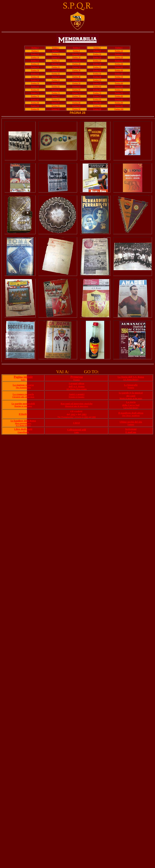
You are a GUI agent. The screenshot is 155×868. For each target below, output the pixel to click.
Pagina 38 (76, 70)
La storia (131, 402)
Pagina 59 (97, 83)
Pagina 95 (119, 106)
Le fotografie (131, 385)
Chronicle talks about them (23, 397)
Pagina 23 (76, 61)
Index (23, 380)
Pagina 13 (76, 54)
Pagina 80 (119, 96)
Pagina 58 (76, 83)
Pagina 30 (119, 64)
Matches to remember (23, 406)
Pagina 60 (119, 83)
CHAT (77, 423)
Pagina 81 (35, 99)
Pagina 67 (56, 90)
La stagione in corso (23, 385)
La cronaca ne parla (23, 394)
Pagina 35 (119, 67)
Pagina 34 (97, 67)
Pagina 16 (35, 57)
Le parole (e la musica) (131, 393)
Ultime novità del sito (131, 422)
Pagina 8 (76, 51)
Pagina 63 (76, 87)
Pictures (131, 388)
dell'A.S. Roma (76, 386)
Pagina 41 (35, 74)
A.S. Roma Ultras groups (77, 389)
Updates (131, 424)
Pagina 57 (56, 83)
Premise (77, 380)
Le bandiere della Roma (23, 421)
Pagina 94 (97, 106)
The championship (23, 388)
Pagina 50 (119, 77)
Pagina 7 (56, 51)
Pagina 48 (76, 77)
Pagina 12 (56, 54)
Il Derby (23, 414)
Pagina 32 (56, 67)
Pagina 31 (35, 67)
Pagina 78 (76, 96)
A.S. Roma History (131, 380)
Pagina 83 (76, 99)
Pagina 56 (35, 83)
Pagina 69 (97, 90)
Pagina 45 (119, 74)
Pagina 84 (97, 99)
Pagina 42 (56, 74)
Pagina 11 (35, 54)
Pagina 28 (76, 64)
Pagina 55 (119, 80)
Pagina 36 (35, 70)
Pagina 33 (76, 67)
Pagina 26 (35, 64)
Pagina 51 (35, 80)
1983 (84, 414)
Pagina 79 (97, 96)
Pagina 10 (119, 51)
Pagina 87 (56, 103)
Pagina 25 (119, 61)
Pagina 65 (119, 87)
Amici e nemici (77, 394)
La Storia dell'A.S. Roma (131, 377)
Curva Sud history (131, 408)
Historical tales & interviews (76, 406)
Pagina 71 (35, 93)
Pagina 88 (76, 103)
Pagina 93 (76, 106)
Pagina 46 (35, 77)
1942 (73, 414)
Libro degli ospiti (23, 429)
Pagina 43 (76, 74)
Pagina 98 (76, 109)
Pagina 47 (56, 77)
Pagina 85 (119, 99)
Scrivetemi (131, 429)
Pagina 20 (119, 57)
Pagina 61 (35, 87)
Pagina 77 (56, 96)
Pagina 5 (119, 48)
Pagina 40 (119, 70)
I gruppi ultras (77, 383)
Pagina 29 (97, 64)
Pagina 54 (97, 80)
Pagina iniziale (23, 377)
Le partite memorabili (23, 404)
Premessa (77, 377)
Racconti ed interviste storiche (77, 404)
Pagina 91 (35, 106)
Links (77, 432)
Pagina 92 (56, 106)
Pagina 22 (56, 61)
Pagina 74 (97, 93)
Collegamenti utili (76, 430)
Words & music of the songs (131, 398)
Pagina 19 (97, 57)
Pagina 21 (35, 61)
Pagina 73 (76, 93)
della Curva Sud (131, 405)
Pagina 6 (35, 51)
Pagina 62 (56, 87)
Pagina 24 (97, 61)
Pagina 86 (35, 103)
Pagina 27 (56, 64)
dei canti (131, 396)
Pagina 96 (35, 109)
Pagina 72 (56, 93)
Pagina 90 (119, 103)
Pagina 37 (56, 70)
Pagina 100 (119, 109)
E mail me (131, 432)
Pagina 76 (35, 96)
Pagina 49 (97, 77)
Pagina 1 (35, 48)
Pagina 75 (119, 93)
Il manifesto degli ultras (131, 413)
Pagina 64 (97, 87)
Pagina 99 (97, 109)
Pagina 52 (56, 80)
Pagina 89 (97, 103)
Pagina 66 (35, 90)
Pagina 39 (97, 70)
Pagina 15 (119, 54)
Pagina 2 (56, 48)
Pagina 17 (56, 57)
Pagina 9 (97, 51)
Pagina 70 (119, 90)
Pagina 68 (76, 90)
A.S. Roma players (23, 425)
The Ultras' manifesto (131, 416)
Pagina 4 (97, 48)
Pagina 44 (97, 74)
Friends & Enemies (77, 397)
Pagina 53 (76, 80)
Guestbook (23, 432)
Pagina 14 (97, 54)
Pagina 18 (76, 57)
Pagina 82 (56, 99)
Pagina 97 (56, 109)
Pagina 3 (76, 48)
